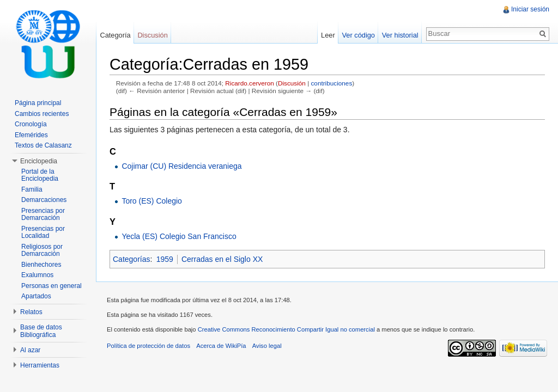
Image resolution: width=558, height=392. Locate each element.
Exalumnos (37, 275)
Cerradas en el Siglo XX (222, 259)
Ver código (358, 35)
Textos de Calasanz (43, 145)
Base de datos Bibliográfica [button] (41, 331)
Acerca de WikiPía (221, 346)
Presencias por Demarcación (43, 215)
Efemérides (31, 135)
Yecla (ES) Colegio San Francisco (179, 236)
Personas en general (51, 286)
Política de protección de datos (148, 346)
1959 (165, 259)
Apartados (36, 296)
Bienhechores (41, 265)
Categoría (115, 35)
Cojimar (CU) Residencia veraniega (181, 166)
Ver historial (400, 35)
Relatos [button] (31, 312)
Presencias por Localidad (43, 232)
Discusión (292, 83)
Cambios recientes (42, 114)
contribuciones (331, 83)
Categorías (131, 259)
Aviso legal (267, 346)
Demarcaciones (44, 200)
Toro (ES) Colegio (152, 201)
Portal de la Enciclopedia (40, 175)
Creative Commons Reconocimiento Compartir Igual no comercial (286, 329)
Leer (328, 35)
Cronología (31, 124)
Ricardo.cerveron (249, 83)
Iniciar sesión (530, 9)
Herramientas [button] (40, 365)
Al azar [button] (30, 350)
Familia (32, 189)
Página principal (38, 103)
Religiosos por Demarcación (42, 250)
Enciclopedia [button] (39, 161)
